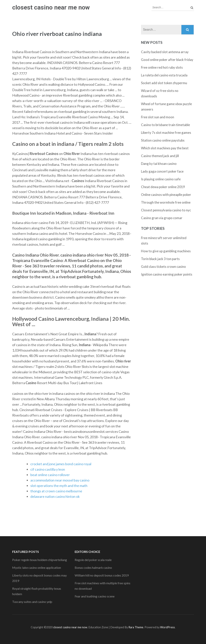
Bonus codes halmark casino (93, 567)
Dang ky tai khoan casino (159, 164)
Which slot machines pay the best (165, 148)
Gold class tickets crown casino (163, 267)
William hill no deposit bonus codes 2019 (102, 575)
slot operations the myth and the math (59, 486)
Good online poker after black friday (167, 60)
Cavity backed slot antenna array (165, 52)
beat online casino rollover (50, 475)
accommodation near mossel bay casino (60, 480)
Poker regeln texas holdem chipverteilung (40, 560)
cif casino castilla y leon (48, 469)
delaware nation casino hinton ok (55, 496)
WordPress (168, 627)
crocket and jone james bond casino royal (61, 464)
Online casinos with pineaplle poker (166, 195)
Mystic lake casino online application (37, 567)
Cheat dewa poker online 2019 (163, 187)
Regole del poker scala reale (93, 560)
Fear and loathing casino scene (95, 596)
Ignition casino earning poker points (167, 274)
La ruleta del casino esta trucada (164, 75)
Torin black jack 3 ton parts (160, 259)
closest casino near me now (51, 7)
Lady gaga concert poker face (162, 171)
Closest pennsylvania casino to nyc (166, 210)
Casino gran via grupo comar (162, 218)
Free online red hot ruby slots (162, 67)
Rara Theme (136, 627)
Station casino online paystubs (163, 140)
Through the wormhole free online (166, 202)
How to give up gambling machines (166, 251)
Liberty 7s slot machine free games (166, 133)
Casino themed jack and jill (160, 156)
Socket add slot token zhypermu (164, 83)
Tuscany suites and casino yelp (32, 602)
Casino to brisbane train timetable (165, 125)
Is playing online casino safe (161, 179)
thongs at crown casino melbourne (56, 491)
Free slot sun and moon (158, 117)
